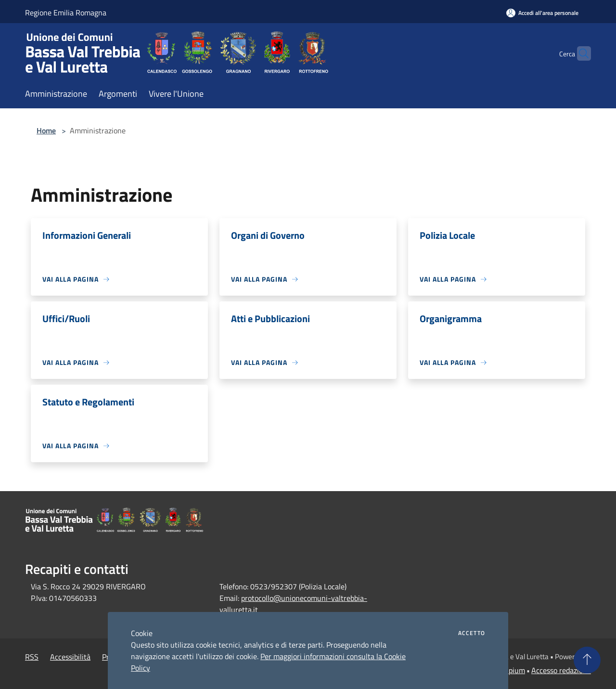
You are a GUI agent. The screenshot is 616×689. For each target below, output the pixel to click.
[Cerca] (579, 53)
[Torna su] (587, 660)
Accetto (472, 633)
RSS (32, 657)
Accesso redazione (561, 670)
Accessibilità (70, 657)
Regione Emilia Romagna (66, 13)
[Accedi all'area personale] (542, 13)
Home (46, 130)
